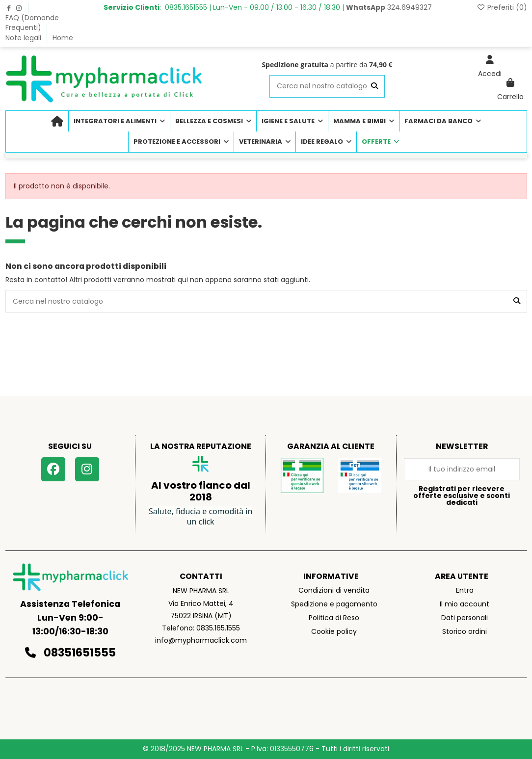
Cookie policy (334, 631)
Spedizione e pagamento (334, 604)
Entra (465, 590)
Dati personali (465, 618)
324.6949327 (389, 7)
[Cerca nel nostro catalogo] (374, 86)
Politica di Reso (334, 618)
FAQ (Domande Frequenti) (32, 23)
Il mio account (465, 604)
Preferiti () (502, 7)
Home (63, 38)
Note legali (24, 38)
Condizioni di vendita (334, 590)
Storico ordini (465, 631)
